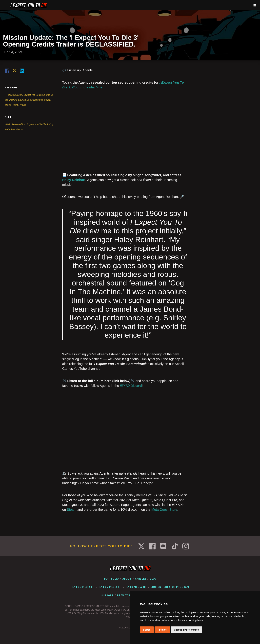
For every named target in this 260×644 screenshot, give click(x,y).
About (127, 579)
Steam (72, 510)
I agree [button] (147, 630)
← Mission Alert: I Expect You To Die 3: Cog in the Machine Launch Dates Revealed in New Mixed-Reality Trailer (29, 100)
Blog (153, 579)
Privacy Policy (127, 595)
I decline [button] (162, 630)
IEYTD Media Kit (136, 587)
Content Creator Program (170, 587)
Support (107, 595)
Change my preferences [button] (186, 630)
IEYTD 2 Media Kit (110, 587)
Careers (141, 579)
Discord (131, 386)
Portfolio (111, 579)
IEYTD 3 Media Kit (84, 587)
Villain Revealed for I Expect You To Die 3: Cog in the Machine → (29, 127)
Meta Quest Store (164, 510)
